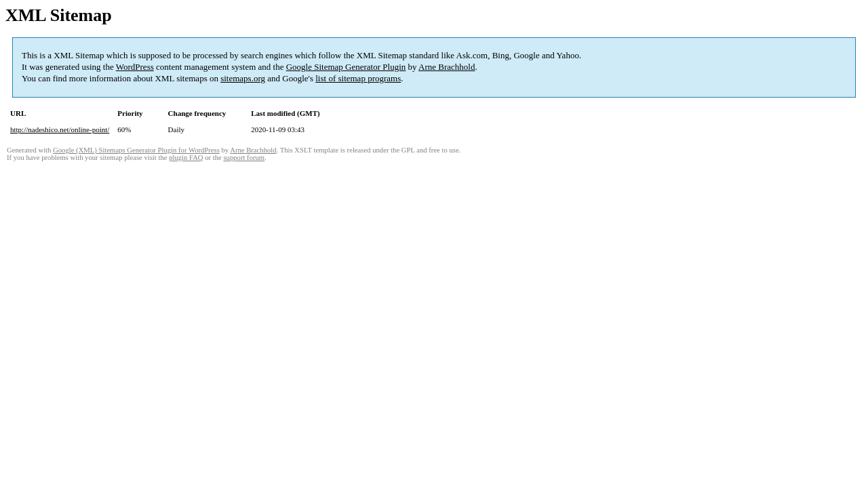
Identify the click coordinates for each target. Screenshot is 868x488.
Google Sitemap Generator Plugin (346, 67)
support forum (244, 158)
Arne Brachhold (447, 67)
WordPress (135, 67)
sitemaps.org (243, 78)
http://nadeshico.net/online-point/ (60, 129)
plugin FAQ (186, 158)
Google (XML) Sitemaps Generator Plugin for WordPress (136, 150)
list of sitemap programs (358, 78)
